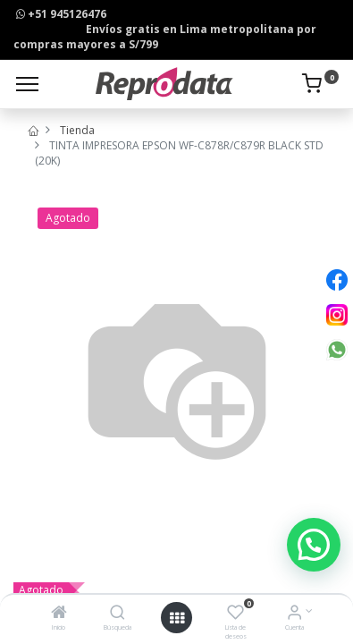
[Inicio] (59, 614)
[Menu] (27, 84)
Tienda (77, 130)
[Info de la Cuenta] (294, 614)
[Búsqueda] (118, 614)
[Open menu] (177, 618)
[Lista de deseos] (235, 614)
